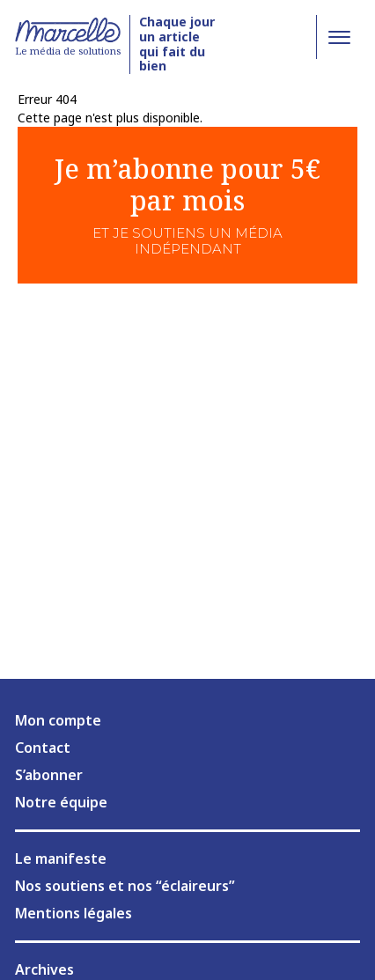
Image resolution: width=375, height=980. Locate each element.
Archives (44, 969)
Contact (43, 748)
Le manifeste (61, 858)
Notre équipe (61, 802)
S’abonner (49, 775)
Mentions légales (74, 913)
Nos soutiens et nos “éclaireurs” (125, 886)
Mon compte (58, 720)
